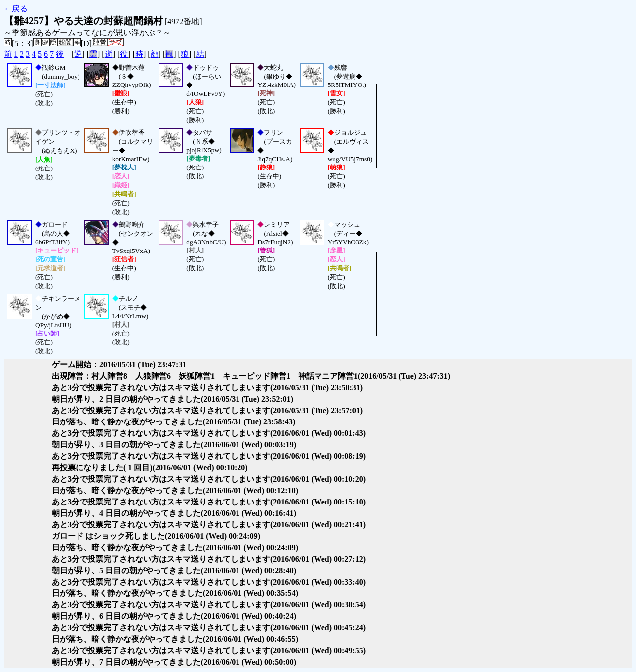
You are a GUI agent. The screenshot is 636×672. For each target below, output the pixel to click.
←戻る (16, 9)
